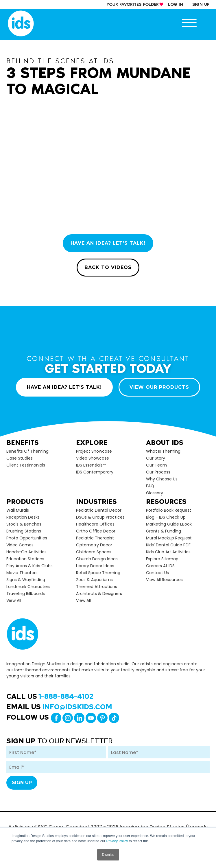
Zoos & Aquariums (94, 580)
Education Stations (25, 559)
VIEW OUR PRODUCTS (159, 387)
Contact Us (157, 573)
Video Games (20, 545)
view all (14, 600)
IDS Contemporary (95, 472)
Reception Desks (23, 517)
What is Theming (163, 451)
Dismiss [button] (108, 855)
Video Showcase (93, 458)
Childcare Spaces (94, 552)
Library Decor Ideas (95, 566)
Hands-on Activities (26, 552)
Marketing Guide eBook (169, 524)
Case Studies (20, 458)
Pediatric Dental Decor (99, 510)
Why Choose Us (162, 479)
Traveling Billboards (26, 594)
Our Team (156, 465)
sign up (201, 4)
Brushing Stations (24, 531)
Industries (96, 501)
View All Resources (164, 580)
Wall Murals (18, 510)
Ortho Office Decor (96, 531)
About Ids (165, 442)
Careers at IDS (160, 566)
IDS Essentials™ (91, 465)
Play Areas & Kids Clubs (29, 566)
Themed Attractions (97, 587)
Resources (166, 501)
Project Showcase (94, 451)
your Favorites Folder (133, 4)
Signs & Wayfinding (26, 580)
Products (25, 501)
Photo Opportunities (27, 538)
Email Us (59, 707)
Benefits (23, 442)
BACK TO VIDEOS (108, 267)
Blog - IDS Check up (166, 517)
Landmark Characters (28, 587)
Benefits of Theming (27, 451)
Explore (92, 442)
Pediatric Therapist (95, 538)
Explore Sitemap (162, 559)
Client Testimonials (26, 465)
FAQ (150, 486)
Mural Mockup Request (169, 538)
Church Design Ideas (97, 559)
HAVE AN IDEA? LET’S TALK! (108, 243)
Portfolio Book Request (169, 510)
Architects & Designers (99, 594)
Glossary (155, 493)
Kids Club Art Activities (168, 552)
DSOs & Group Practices (100, 517)
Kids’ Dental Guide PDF (168, 545)
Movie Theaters (22, 573)
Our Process (158, 472)
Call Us (50, 696)
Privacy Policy (117, 841)
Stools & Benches (24, 524)
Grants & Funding (164, 531)
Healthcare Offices (95, 524)
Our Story (156, 458)
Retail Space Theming (98, 573)
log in (176, 4)
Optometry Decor (94, 545)
